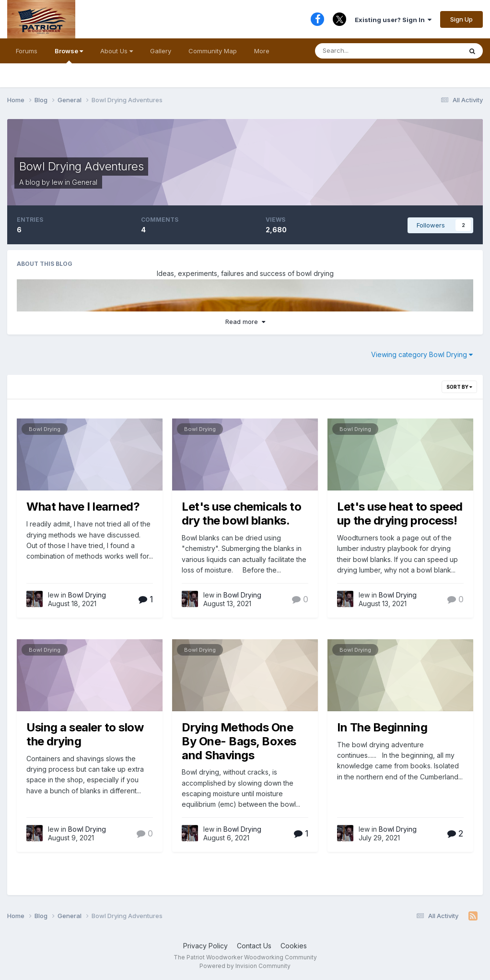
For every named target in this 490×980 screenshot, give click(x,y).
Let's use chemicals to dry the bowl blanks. (241, 514)
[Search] (366, 51)
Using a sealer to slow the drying (85, 734)
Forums (27, 51)
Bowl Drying (45, 429)
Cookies (294, 946)
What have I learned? (83, 507)
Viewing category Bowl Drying (422, 354)
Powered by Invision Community (245, 966)
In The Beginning (382, 727)
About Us (117, 51)
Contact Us (254, 946)
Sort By (459, 387)
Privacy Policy (205, 946)
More (262, 51)
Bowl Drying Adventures (81, 166)
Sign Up (461, 19)
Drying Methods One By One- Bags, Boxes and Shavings (239, 741)
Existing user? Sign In (393, 20)
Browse (69, 55)
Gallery (161, 51)
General (85, 182)
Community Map (213, 51)
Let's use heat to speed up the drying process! (400, 514)
